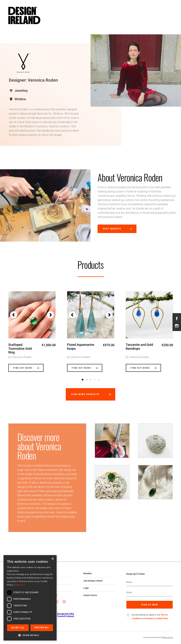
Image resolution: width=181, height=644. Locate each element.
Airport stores (90, 595)
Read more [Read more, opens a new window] (19, 585)
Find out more (23, 368)
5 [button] (99, 380)
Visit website (112, 229)
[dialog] (30, 598)
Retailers (88, 573)
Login (86, 588)
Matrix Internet (167, 637)
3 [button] (91, 380)
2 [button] (87, 380)
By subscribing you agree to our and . (150, 617)
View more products (85, 394)
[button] (14, 315)
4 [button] (95, 380)
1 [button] (83, 380)
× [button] (53, 559)
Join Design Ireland (93, 581)
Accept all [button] (18, 628)
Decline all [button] (42, 627)
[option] (32, 329)
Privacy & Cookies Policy (157, 619)
